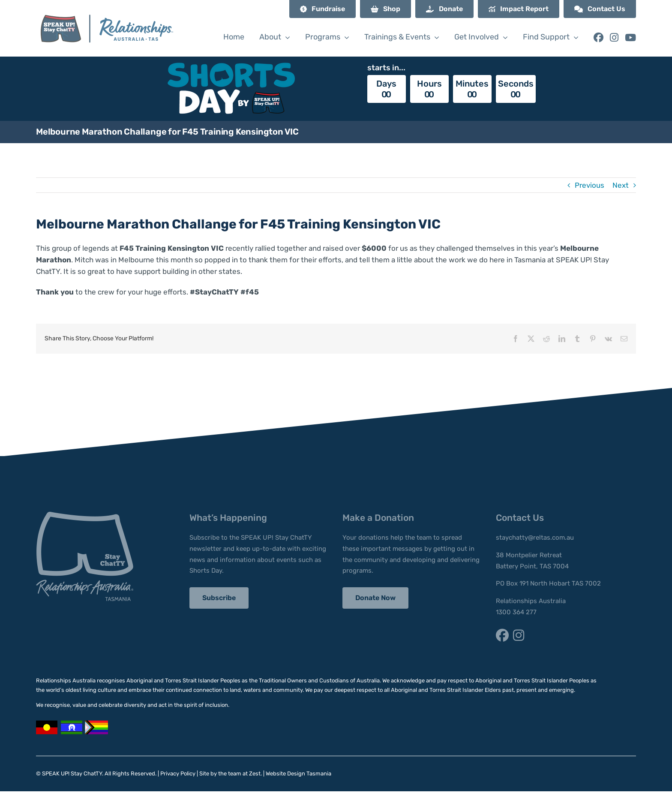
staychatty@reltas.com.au (535, 538)
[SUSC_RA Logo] (106, 7)
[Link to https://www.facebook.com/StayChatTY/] (598, 38)
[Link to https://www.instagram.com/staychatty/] (614, 38)
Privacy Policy (178, 773)
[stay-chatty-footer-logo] (85, 515)
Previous (589, 185)
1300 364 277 (516, 612)
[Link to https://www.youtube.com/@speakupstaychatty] (630, 38)
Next (621, 185)
